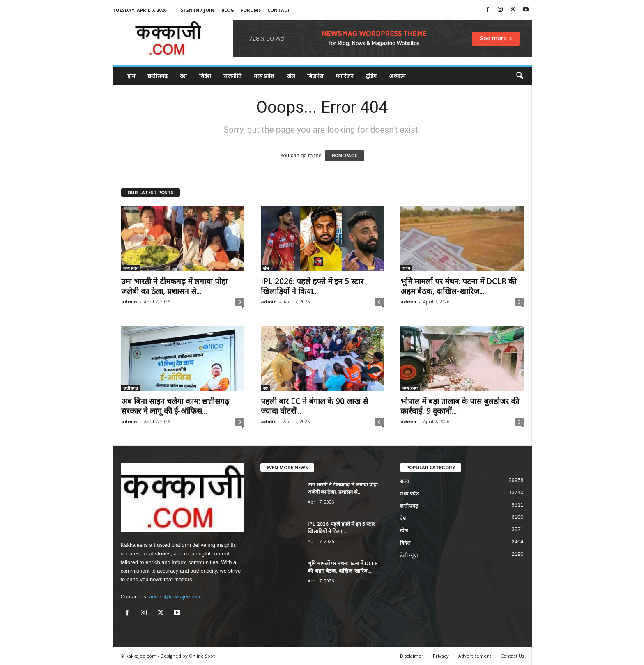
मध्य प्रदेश (264, 76)
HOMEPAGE (344, 156)
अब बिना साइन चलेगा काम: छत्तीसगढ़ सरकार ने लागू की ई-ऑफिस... (175, 406)
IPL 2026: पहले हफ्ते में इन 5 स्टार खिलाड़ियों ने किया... (312, 286)
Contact (279, 10)
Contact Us (512, 656)
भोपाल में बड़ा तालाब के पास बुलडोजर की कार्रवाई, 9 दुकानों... (460, 406)
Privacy (441, 656)
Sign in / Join (198, 10)
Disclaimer (412, 656)
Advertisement (475, 656)
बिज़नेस (315, 76)
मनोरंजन (345, 76)
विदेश (205, 76)
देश (183, 76)
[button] (520, 76)
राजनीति (232, 76)
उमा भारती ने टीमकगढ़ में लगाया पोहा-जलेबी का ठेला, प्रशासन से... (176, 286)
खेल (291, 76)
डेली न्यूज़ (409, 555)
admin (129, 302)
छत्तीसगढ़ (158, 76)
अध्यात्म (397, 76)
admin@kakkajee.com (175, 597)
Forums (251, 10)
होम (131, 76)
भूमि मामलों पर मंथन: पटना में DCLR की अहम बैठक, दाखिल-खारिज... (459, 286)
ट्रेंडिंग (371, 76)
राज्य (406, 268)
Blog (228, 10)
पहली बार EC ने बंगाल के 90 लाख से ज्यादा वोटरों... (314, 406)
